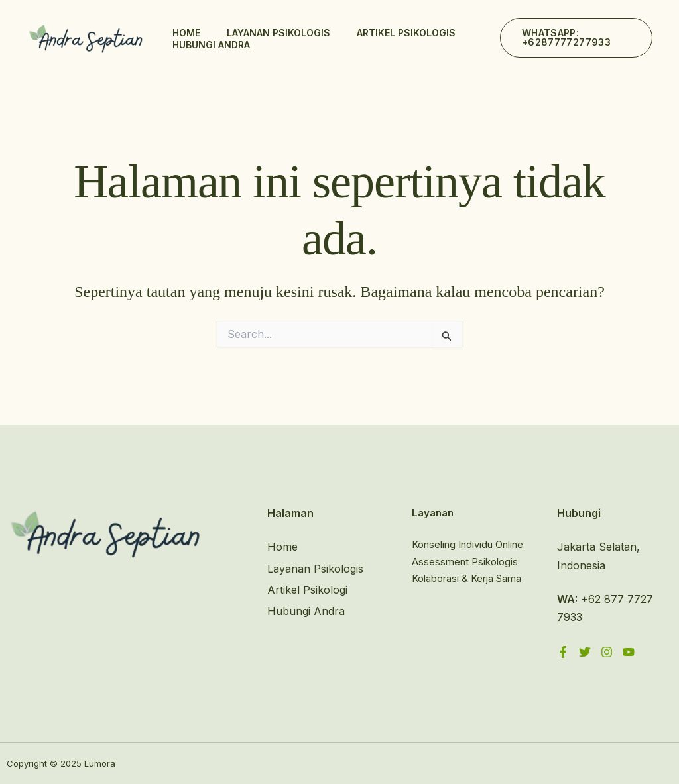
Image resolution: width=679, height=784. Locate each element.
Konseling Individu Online (467, 544)
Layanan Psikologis (278, 33)
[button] (576, 38)
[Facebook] (563, 652)
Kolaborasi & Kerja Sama (466, 578)
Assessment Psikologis (465, 562)
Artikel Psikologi (307, 590)
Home (186, 33)
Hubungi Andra (211, 45)
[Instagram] (607, 652)
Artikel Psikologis (406, 33)
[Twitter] (585, 652)
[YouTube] (629, 652)
